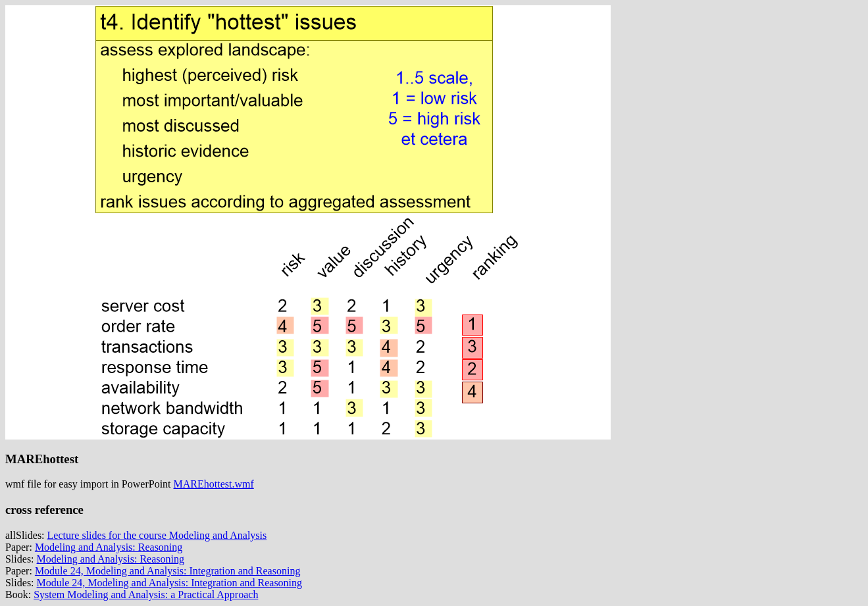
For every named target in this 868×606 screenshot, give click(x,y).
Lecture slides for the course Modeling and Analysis (157, 535)
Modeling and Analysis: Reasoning (109, 547)
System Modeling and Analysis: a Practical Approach (146, 594)
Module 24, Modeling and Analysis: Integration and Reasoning (168, 571)
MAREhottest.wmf (214, 484)
